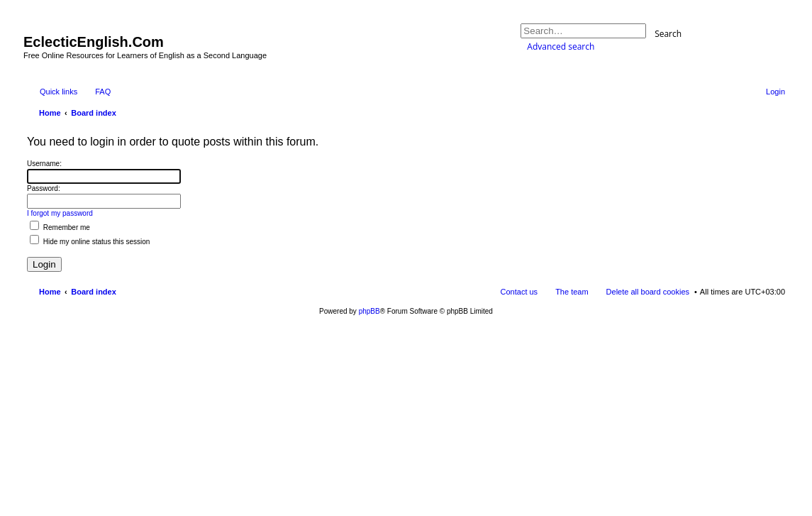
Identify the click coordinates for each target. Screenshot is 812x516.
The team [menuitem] (572, 292)
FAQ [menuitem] (103, 92)
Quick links (59, 92)
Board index (94, 292)
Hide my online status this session (90, 242)
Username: (44, 164)
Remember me (60, 227)
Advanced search (561, 46)
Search (668, 33)
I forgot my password (60, 213)
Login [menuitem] (775, 92)
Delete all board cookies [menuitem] (648, 292)
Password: (44, 188)
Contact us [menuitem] (519, 292)
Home (50, 292)
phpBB (369, 311)
